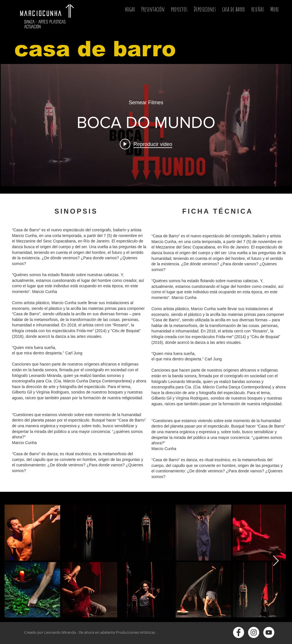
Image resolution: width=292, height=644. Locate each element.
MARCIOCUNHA (44, 13)
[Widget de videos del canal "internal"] (146, 125)
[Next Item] (276, 561)
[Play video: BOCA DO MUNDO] (146, 144)
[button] (179, 11)
